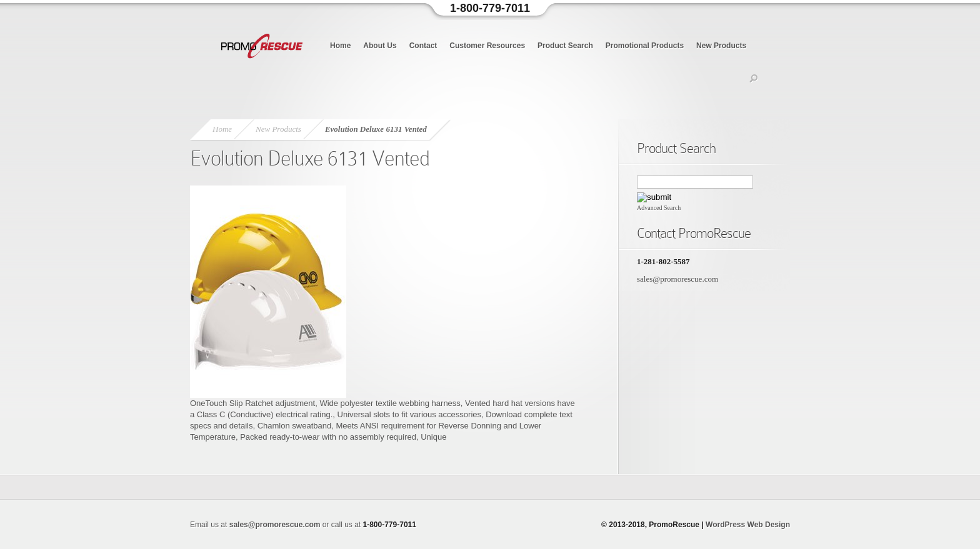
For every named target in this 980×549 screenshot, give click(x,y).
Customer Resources (487, 46)
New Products (721, 46)
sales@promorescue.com (677, 279)
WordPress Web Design (748, 525)
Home (340, 46)
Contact (423, 46)
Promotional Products (645, 46)
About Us (380, 46)
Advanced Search (659, 208)
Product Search (565, 46)
